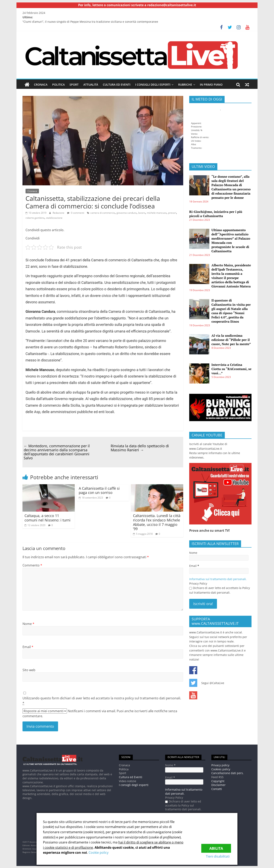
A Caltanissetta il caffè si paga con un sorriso (99, 490)
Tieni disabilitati (219, 856)
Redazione (58, 213)
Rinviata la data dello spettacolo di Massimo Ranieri (140, 448)
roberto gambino (35, 218)
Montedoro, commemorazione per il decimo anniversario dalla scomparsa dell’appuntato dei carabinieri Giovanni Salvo (57, 452)
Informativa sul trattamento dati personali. (218, 579)
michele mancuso (157, 213)
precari (172, 213)
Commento (32, 565)
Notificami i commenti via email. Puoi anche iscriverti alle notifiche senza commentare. (100, 713)
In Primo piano (211, 85)
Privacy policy (220, 765)
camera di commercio (103, 213)
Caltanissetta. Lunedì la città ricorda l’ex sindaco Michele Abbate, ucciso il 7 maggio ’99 (157, 522)
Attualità (91, 85)
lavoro (142, 213)
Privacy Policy (198, 583)
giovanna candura (127, 213)
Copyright (218, 781)
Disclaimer (218, 785)
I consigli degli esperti (153, 85)
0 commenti (76, 213)
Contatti (217, 789)
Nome (28, 624)
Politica (58, 85)
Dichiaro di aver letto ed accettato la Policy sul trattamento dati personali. (220, 590)
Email (28, 647)
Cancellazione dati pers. (227, 773)
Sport (74, 85)
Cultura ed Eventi (117, 85)
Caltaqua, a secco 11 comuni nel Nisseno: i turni (48, 518)
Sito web (29, 670)
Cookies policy (221, 769)
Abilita (216, 847)
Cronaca (41, 85)
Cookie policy (99, 853)
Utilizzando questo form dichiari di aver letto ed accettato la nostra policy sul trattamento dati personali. (102, 701)
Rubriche (185, 85)
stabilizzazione (54, 218)
